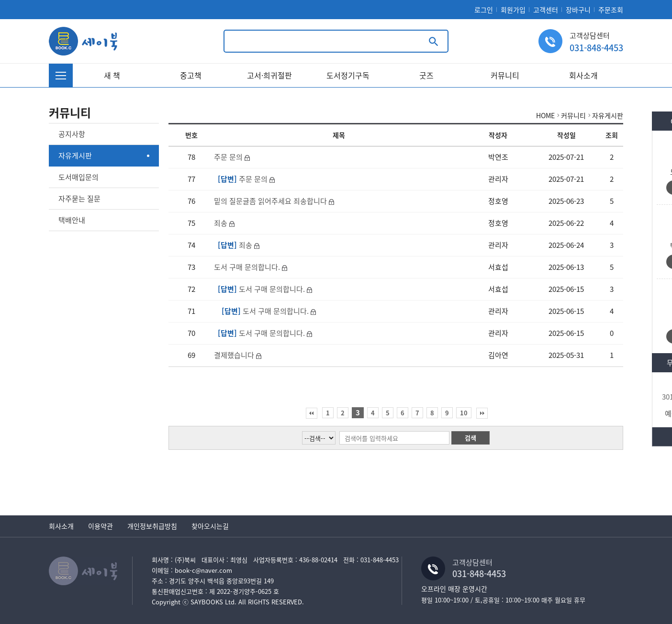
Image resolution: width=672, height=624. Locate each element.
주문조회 (611, 10)
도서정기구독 (348, 75)
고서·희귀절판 (269, 75)
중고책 (191, 75)
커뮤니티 (505, 75)
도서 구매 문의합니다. (248, 267)
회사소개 (583, 75)
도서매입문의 (78, 177)
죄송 (222, 223)
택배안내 (72, 220)
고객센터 (546, 10)
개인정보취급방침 (152, 526)
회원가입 (513, 10)
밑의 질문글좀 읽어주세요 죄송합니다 (271, 201)
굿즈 (426, 75)
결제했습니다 (235, 355)
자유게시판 (75, 156)
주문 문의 (229, 157)
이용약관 (101, 526)
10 (464, 413)
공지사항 (72, 134)
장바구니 (578, 10)
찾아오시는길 (210, 526)
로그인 (484, 10)
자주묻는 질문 (79, 199)
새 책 (112, 75)
